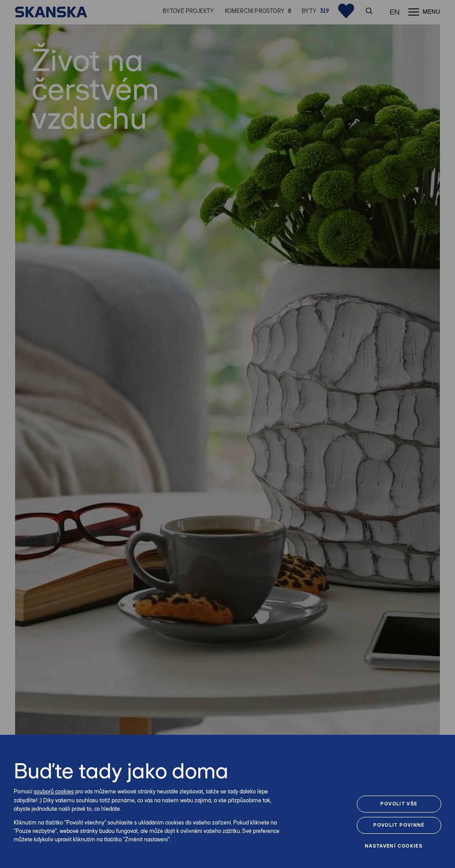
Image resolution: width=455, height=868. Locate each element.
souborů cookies (54, 791)
